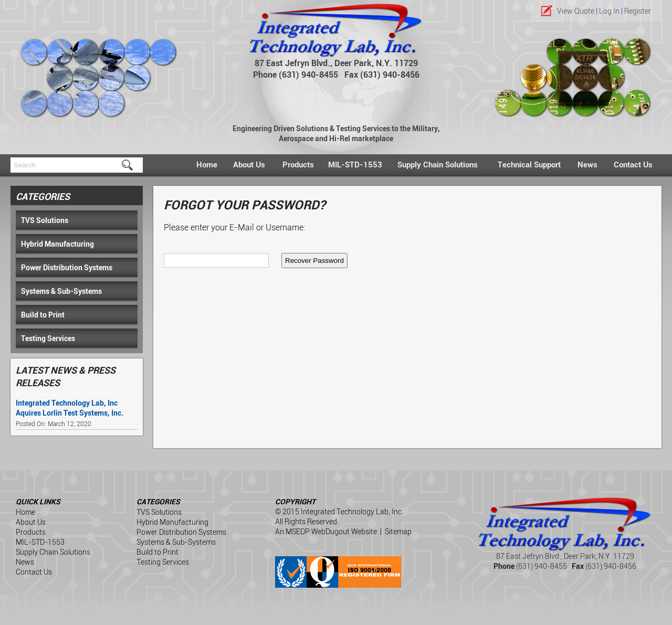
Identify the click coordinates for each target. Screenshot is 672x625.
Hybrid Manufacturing (57, 244)
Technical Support (529, 164)
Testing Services (48, 338)
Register (638, 11)
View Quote (576, 11)
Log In (609, 11)
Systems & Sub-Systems (61, 291)
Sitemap (398, 531)
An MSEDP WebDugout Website (326, 531)
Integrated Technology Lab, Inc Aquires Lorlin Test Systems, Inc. (70, 408)
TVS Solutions (45, 220)
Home (207, 164)
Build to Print (43, 315)
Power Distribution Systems (67, 267)
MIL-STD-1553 (355, 164)
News (587, 164)
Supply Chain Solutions (438, 164)
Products (298, 164)
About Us (249, 164)
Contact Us (633, 164)
